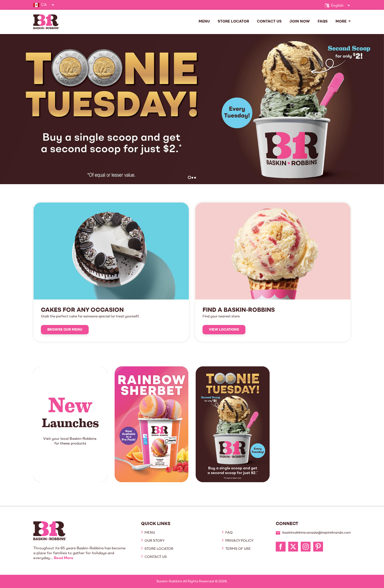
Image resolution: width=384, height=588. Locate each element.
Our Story (154, 541)
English (337, 6)
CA (44, 5)
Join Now (300, 22)
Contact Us (269, 22)
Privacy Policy (239, 541)
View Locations (224, 330)
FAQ (229, 533)
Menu (204, 22)
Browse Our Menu (65, 330)
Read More (64, 558)
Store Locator (233, 22)
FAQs (323, 22)
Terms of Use (238, 549)
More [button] (343, 21)
